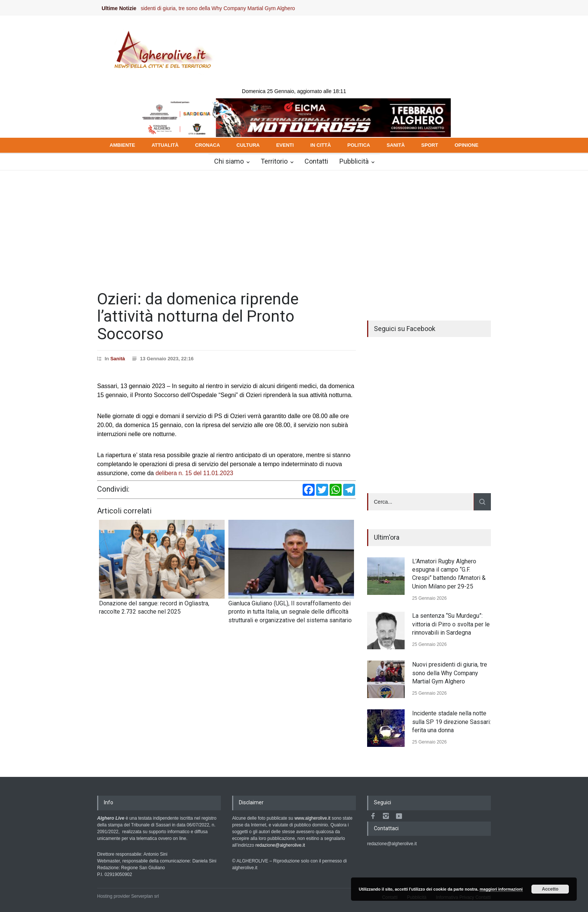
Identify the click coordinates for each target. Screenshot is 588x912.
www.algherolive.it (312, 818)
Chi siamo (229, 161)
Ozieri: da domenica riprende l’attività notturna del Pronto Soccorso (198, 316)
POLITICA (359, 145)
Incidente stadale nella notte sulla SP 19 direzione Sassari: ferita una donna (451, 722)
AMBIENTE (122, 145)
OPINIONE (466, 145)
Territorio (274, 161)
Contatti (316, 161)
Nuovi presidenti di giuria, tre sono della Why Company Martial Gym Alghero (213, 8)
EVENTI (285, 145)
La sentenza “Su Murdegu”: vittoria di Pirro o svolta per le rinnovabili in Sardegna (451, 624)
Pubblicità (354, 161)
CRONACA (207, 145)
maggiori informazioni (501, 889)
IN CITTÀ (320, 145)
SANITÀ (396, 145)
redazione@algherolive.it (280, 845)
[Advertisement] (294, 227)
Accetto (550, 889)
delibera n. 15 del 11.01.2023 (194, 473)
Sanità (118, 359)
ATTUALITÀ (165, 145)
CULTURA (248, 145)
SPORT (430, 145)
